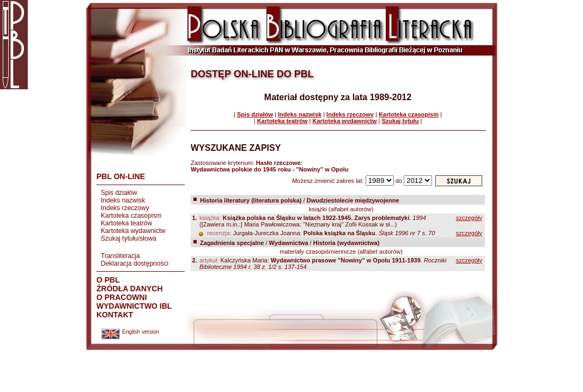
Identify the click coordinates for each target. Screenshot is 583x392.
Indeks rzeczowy (125, 208)
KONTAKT (115, 315)
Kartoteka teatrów (126, 223)
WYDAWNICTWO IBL (134, 306)
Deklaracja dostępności (135, 264)
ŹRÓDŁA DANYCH (130, 289)
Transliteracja (120, 256)
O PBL (108, 280)
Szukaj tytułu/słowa (129, 238)
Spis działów (119, 193)
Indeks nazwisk (123, 200)
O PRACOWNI (122, 297)
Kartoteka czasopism (131, 216)
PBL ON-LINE (121, 176)
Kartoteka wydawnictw (133, 231)
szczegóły (469, 218)
